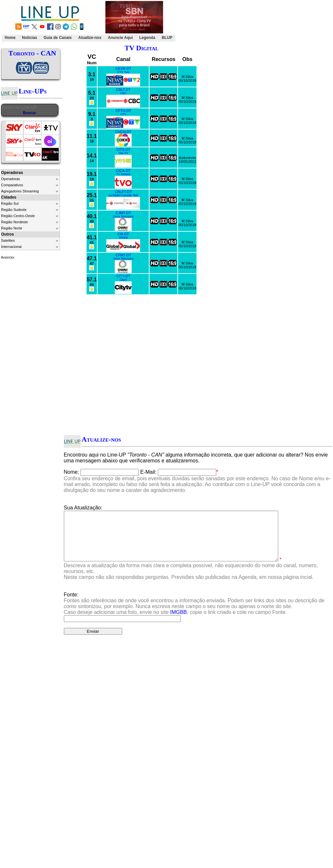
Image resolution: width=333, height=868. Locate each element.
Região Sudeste (14, 210)
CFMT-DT (123, 255)
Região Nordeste (15, 222)
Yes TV (123, 153)
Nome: (71, 472)
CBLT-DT (123, 90)
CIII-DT (123, 234)
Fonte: (194, 613)
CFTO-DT (123, 111)
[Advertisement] (253, 21)
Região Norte (12, 228)
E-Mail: (149, 472)
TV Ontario (123, 174)
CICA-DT (123, 171)
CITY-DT (123, 276)
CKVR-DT (123, 68)
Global (123, 238)
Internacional (12, 247)
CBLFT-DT (123, 192)
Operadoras (11, 179)
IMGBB (179, 622)
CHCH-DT (123, 132)
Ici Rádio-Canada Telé (123, 195)
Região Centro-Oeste (18, 216)
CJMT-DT (123, 213)
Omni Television (123, 216)
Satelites (8, 240)
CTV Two (123, 72)
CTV (123, 114)
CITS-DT (123, 150)
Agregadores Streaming (20, 191)
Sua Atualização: (83, 508)
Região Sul (10, 203)
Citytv (123, 280)
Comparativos (12, 185)
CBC (123, 93)
